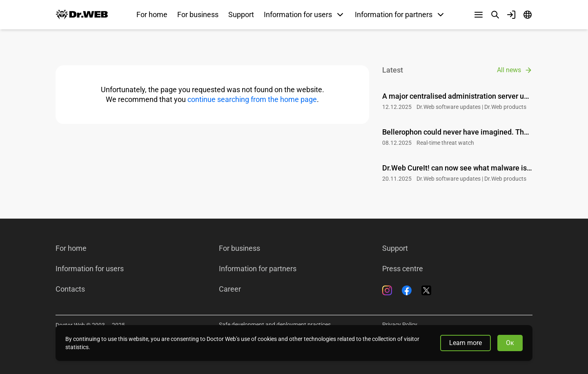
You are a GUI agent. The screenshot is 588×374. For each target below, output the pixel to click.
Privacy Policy (400, 325)
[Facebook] (407, 290)
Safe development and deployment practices (275, 325)
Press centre (403, 269)
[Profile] (511, 15)
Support (241, 14)
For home (152, 14)
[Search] (495, 15)
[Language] (528, 15)
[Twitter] (426, 290)
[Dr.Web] (82, 15)
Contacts (70, 289)
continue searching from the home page (252, 99)
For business (198, 14)
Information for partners (258, 269)
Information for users (90, 269)
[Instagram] (387, 290)
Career (230, 289)
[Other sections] (479, 15)
